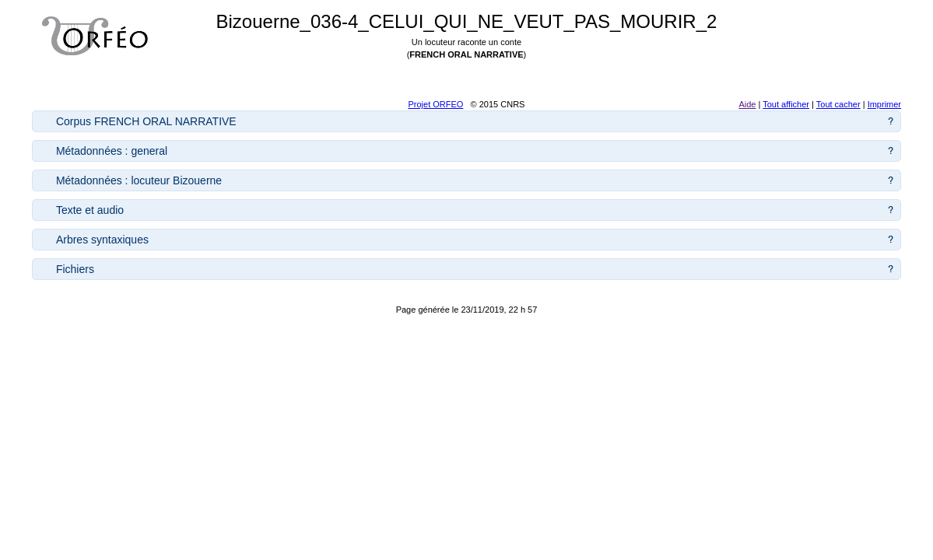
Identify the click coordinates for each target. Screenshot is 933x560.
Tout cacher (838, 104)
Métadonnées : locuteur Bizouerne (139, 180)
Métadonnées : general (112, 151)
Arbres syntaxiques (102, 240)
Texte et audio (90, 210)
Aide (747, 104)
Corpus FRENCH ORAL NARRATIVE (146, 121)
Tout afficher (786, 104)
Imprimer (884, 104)
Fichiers (75, 269)
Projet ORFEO (435, 104)
